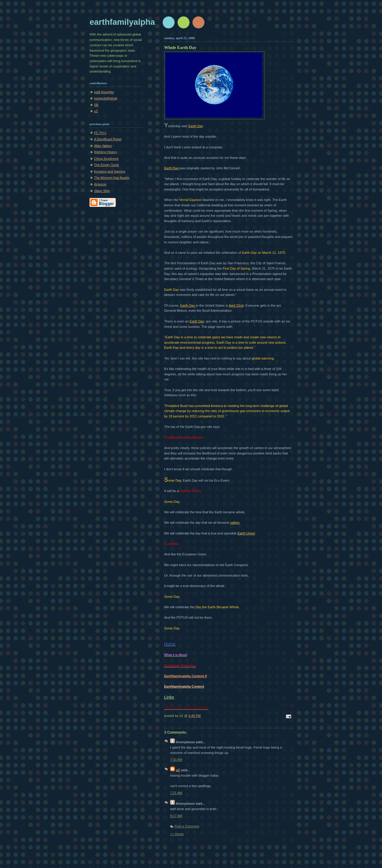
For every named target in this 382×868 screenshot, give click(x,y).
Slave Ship (102, 191)
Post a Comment (187, 826)
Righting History (106, 152)
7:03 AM (176, 760)
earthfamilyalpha (122, 22)
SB (96, 105)
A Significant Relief (108, 139)
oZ (96, 111)
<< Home (177, 834)
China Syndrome (106, 159)
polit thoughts (104, 92)
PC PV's (100, 133)
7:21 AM (176, 793)
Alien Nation (103, 146)
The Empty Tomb (106, 165)
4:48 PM (194, 716)
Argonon (100, 184)
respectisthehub (106, 98)
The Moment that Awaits (112, 178)
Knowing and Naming (110, 171)
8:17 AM (176, 816)
